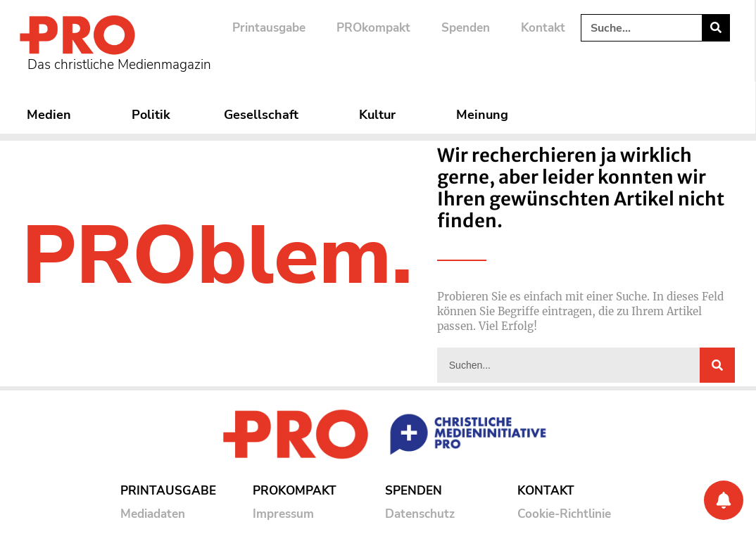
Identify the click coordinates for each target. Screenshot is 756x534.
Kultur (381, 115)
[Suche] (716, 28)
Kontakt (543, 28)
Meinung (486, 115)
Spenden (466, 28)
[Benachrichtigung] (724, 500)
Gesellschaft (265, 115)
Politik (151, 115)
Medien (52, 115)
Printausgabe (269, 28)
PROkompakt (373, 28)
